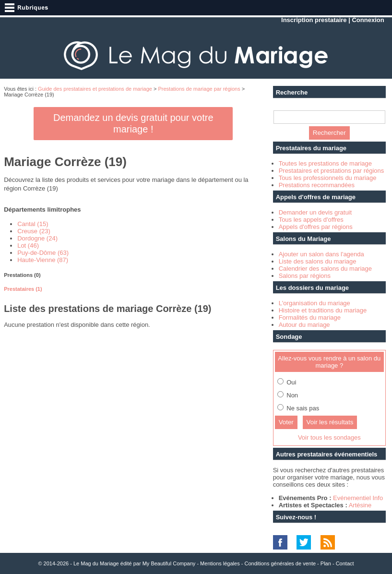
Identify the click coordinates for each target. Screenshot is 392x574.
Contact (345, 563)
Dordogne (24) (37, 238)
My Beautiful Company (169, 563)
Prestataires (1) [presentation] (23, 289)
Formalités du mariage (310, 317)
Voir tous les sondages (329, 437)
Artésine (360, 505)
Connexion (368, 20)
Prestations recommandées (317, 185)
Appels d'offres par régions (316, 227)
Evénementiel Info (358, 498)
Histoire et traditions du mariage (323, 310)
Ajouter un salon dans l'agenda (321, 254)
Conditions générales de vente (280, 563)
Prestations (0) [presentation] (22, 275)
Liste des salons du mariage (318, 261)
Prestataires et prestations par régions (332, 171)
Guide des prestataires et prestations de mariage (95, 89)
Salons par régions (305, 276)
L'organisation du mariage (315, 303)
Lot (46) (28, 245)
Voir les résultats (330, 422)
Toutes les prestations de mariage (325, 163)
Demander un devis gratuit (315, 212)
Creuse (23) (34, 231)
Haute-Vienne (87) (43, 260)
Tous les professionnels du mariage (328, 178)
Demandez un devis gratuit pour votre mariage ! (133, 123)
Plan (326, 563)
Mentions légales (220, 563)
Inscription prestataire (314, 20)
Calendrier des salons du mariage (325, 269)
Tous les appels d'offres (311, 220)
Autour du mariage (304, 325)
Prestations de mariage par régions (199, 89)
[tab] (133, 275)
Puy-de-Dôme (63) (43, 253)
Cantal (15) (33, 224)
